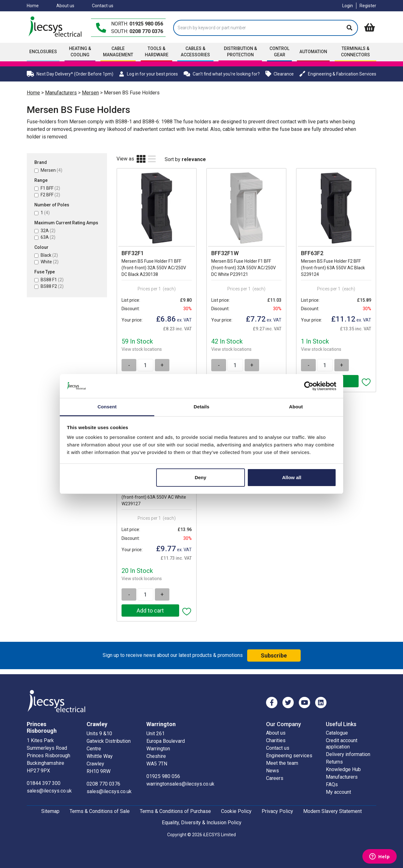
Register (368, 6)
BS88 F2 (52, 286)
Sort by (173, 159)
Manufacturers (61, 93)
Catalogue (337, 733)
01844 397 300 (44, 783)
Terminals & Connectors (355, 52)
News (272, 770)
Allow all (292, 477)
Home (33, 6)
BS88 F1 (52, 280)
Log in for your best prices (148, 74)
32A (48, 231)
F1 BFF (50, 188)
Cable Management (118, 52)
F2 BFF (50, 195)
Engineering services (289, 755)
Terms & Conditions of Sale (100, 811)
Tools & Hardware (157, 52)
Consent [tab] (107, 407)
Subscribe (274, 655)
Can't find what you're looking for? (222, 74)
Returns (334, 762)
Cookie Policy (236, 811)
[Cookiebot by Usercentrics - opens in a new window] (309, 386)
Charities (276, 740)
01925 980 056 (146, 24)
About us (65, 6)
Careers (275, 778)
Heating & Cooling (80, 52)
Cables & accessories (195, 52)
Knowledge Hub (343, 769)
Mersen (90, 93)
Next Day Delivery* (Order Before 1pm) (70, 74)
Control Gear (279, 52)
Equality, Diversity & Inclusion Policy (202, 822)
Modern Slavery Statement (332, 811)
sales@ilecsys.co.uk (49, 790)
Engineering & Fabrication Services (338, 74)
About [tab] (296, 407)
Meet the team (282, 763)
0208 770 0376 (146, 31)
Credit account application (342, 743)
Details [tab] (201, 407)
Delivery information (348, 754)
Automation (313, 52)
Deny (200, 477)
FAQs (332, 784)
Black (49, 255)
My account (338, 792)
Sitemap (50, 811)
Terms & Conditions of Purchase (175, 811)
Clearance (280, 74)
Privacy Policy (277, 811)
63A (48, 237)
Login (348, 6)
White (50, 262)
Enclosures (43, 52)
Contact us (103, 6)
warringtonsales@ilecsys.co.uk (180, 784)
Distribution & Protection (240, 52)
